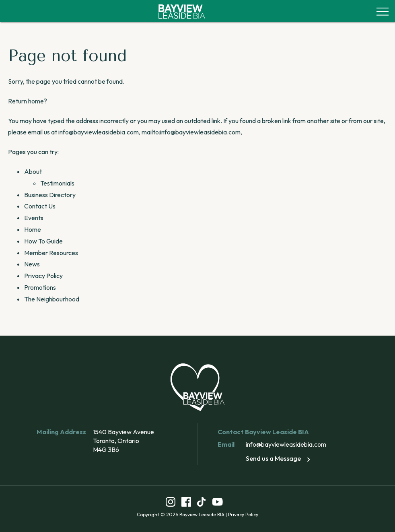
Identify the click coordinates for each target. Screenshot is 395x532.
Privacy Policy (43, 276)
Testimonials (57, 183)
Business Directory (50, 195)
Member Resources (51, 253)
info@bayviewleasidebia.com (286, 444)
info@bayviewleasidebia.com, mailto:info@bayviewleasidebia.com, (150, 132)
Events (34, 218)
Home (33, 229)
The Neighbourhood (52, 299)
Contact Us (40, 206)
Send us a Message (279, 458)
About (33, 171)
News (32, 264)
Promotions (40, 287)
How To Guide (43, 241)
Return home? (28, 101)
